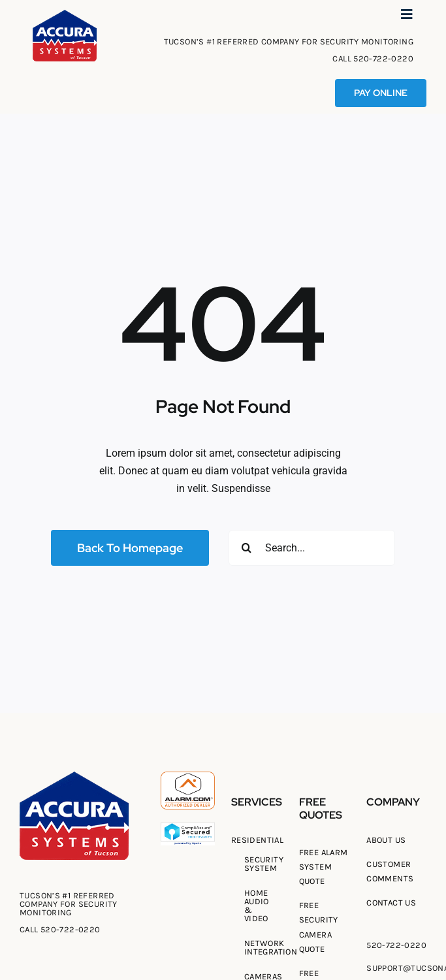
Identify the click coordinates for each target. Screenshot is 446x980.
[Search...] (312, 548)
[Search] (247, 548)
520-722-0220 (383, 58)
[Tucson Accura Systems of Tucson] (65, 15)
